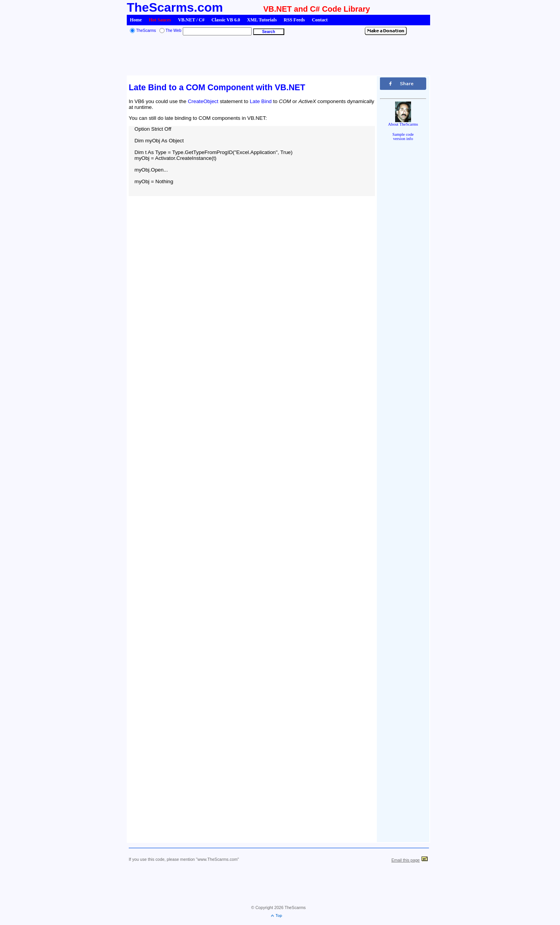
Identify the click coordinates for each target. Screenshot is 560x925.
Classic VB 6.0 (226, 20)
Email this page (405, 860)
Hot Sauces (160, 20)
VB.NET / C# (191, 20)
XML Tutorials (262, 20)
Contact (320, 20)
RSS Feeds (294, 20)
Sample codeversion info (403, 137)
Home (136, 20)
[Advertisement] (278, 56)
